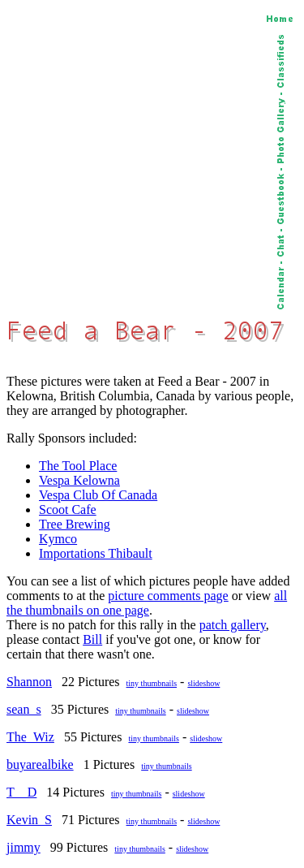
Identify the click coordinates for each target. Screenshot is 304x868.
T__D (21, 792)
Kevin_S (29, 820)
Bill (92, 639)
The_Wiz (30, 737)
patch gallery (233, 625)
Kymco (58, 539)
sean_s (24, 709)
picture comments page (168, 596)
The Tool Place (78, 466)
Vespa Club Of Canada (98, 495)
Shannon (29, 682)
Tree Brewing (75, 524)
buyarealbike (40, 764)
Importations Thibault (96, 553)
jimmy (24, 847)
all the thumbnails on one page (147, 603)
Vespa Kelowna (79, 480)
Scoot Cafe (68, 510)
